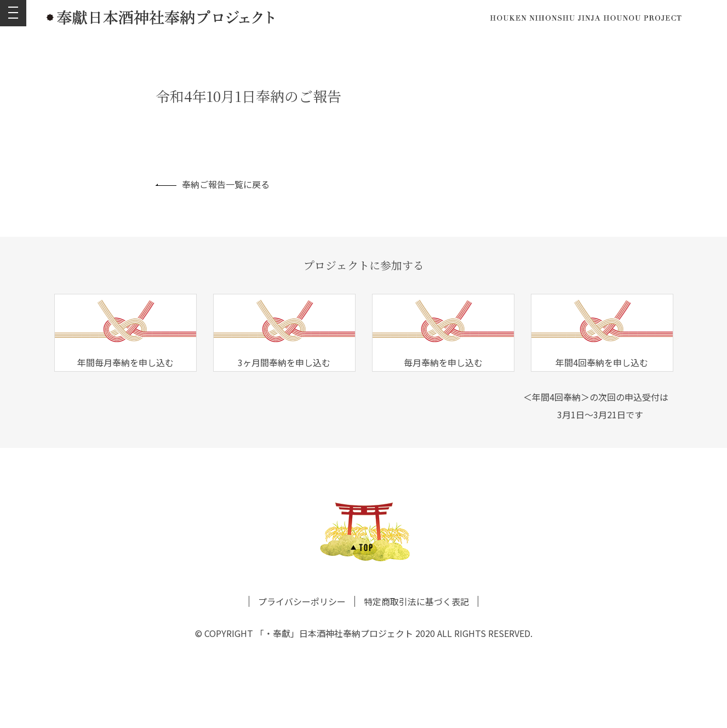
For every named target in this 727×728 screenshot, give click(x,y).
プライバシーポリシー (302, 601)
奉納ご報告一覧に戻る (213, 184)
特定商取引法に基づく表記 (416, 601)
